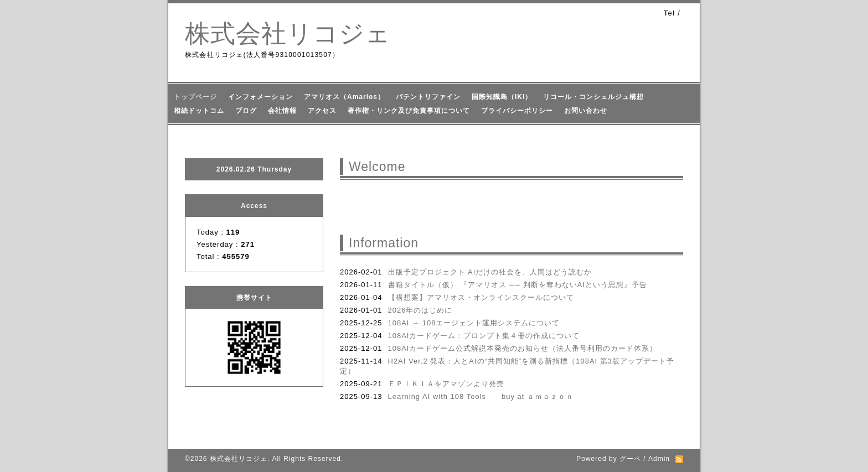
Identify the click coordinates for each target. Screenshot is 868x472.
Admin (659, 459)
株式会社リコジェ (288, 33)
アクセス (322, 111)
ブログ (246, 111)
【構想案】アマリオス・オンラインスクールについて (481, 297)
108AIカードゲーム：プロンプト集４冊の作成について (484, 336)
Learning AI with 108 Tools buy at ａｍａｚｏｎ (481, 396)
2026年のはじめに (420, 310)
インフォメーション (260, 97)
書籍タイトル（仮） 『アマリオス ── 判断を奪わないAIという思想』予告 (518, 285)
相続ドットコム (199, 111)
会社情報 (282, 111)
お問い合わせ (586, 111)
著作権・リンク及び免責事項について (409, 111)
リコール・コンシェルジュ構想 (593, 97)
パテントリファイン (428, 97)
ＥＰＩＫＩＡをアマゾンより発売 (446, 384)
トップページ (195, 97)
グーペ (630, 459)
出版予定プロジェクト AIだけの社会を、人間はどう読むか (490, 272)
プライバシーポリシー (517, 111)
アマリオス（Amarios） (344, 97)
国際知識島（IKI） (502, 97)
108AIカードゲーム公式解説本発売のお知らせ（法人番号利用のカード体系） (523, 348)
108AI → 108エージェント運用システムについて (474, 323)
